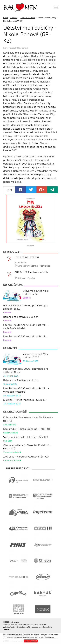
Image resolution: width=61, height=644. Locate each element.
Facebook (20, 190)
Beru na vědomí (31, 641)
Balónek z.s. (13, 7)
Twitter (31, 190)
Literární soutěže (28, 18)
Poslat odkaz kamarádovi (52, 190)
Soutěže (14, 18)
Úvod (6, 18)
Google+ (42, 190)
